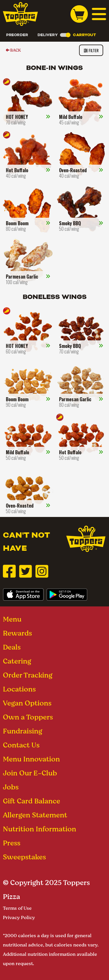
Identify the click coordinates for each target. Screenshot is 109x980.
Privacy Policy (19, 917)
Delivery (48, 35)
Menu (12, 619)
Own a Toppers (28, 717)
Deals (12, 647)
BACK (13, 50)
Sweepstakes (24, 857)
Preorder (17, 35)
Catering (17, 661)
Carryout (84, 35)
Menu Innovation (31, 759)
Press (12, 843)
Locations (19, 689)
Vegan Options (27, 703)
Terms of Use (17, 908)
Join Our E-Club (30, 773)
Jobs (11, 787)
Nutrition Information (40, 829)
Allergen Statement (35, 815)
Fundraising (23, 731)
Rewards (17, 633)
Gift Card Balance (32, 801)
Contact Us (21, 745)
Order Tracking (28, 675)
